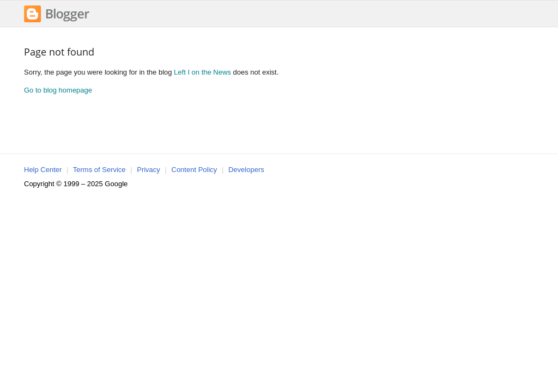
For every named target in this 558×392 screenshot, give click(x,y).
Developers (246, 170)
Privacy (148, 170)
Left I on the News (202, 72)
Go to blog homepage (58, 90)
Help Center (43, 170)
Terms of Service (99, 170)
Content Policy (195, 170)
